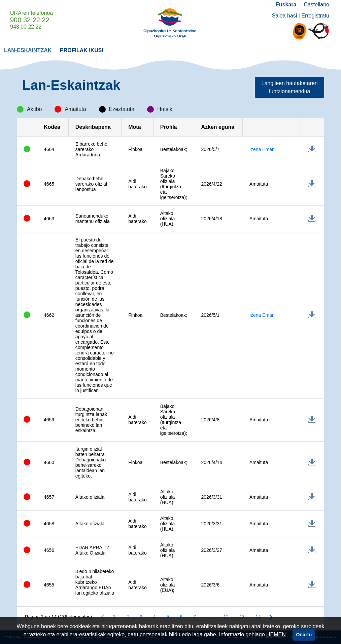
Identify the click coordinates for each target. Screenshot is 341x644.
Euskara (286, 5)
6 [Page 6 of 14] (181, 617)
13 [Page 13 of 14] (242, 617)
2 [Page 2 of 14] (128, 617)
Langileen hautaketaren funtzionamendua (290, 87)
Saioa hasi (285, 16)
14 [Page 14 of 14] (258, 617)
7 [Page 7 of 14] (195, 617)
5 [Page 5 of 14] (168, 617)
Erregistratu (315, 16)
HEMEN (276, 634)
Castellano (316, 5)
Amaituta (259, 184)
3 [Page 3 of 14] (141, 617)
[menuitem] (28, 50)
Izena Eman (262, 149)
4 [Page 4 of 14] (155, 617)
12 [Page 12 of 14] (226, 617)
